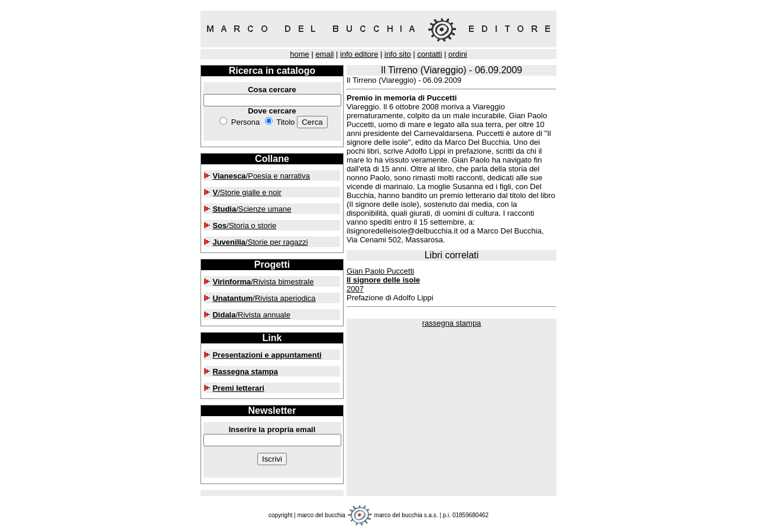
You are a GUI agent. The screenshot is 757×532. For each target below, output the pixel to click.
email (324, 54)
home (300, 54)
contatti (429, 54)
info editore (359, 54)
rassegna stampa (452, 323)
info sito (398, 54)
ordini (458, 54)
